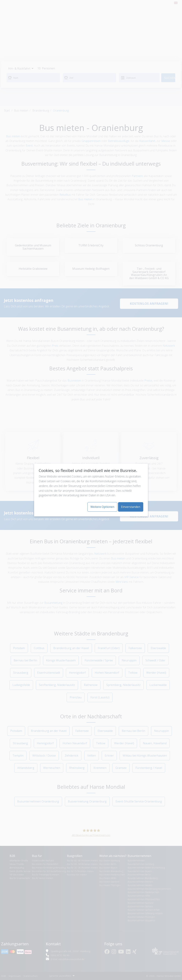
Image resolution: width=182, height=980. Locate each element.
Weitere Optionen (102, 507)
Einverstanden (131, 507)
